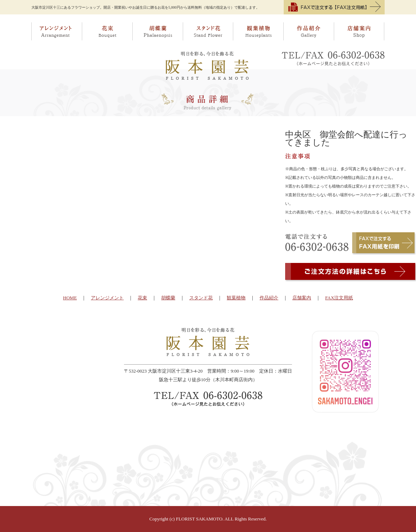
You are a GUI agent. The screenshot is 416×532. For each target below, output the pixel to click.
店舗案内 (360, 31)
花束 (107, 31)
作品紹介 (309, 31)
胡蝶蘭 (158, 31)
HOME (70, 298)
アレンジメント (57, 31)
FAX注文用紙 (339, 298)
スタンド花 (208, 31)
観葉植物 (258, 31)
